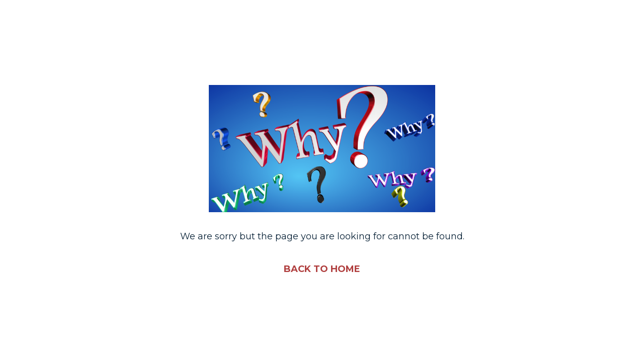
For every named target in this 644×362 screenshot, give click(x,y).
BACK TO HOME (322, 269)
